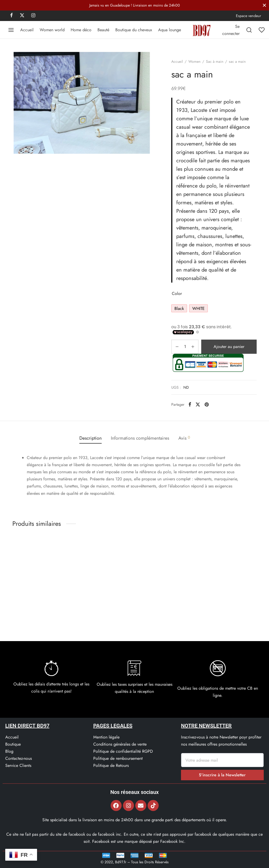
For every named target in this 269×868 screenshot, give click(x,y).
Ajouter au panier (229, 347)
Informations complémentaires (140, 438)
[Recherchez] (249, 30)
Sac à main (215, 61)
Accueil (27, 30)
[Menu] (11, 30)
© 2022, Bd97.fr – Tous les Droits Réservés (135, 862)
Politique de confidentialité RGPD (123, 751)
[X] (22, 16)
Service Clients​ (18, 765)
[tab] (90, 438)
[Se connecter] (231, 30)
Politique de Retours (111, 765)
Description (90, 438)
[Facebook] (11, 16)
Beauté (103, 30)
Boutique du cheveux (134, 30)
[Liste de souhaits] (262, 30)
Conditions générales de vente (120, 744)
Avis (184, 438)
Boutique (13, 744)
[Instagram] (33, 16)
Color (177, 293)
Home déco (81, 30)
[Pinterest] (207, 404)
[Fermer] (264, 5)
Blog (9, 751)
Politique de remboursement (118, 758)
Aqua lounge (170, 30)
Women (194, 61)
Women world (52, 30)
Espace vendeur (249, 16)
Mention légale (106, 737)
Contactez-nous (19, 758)
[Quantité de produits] (185, 347)
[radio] (179, 308)
